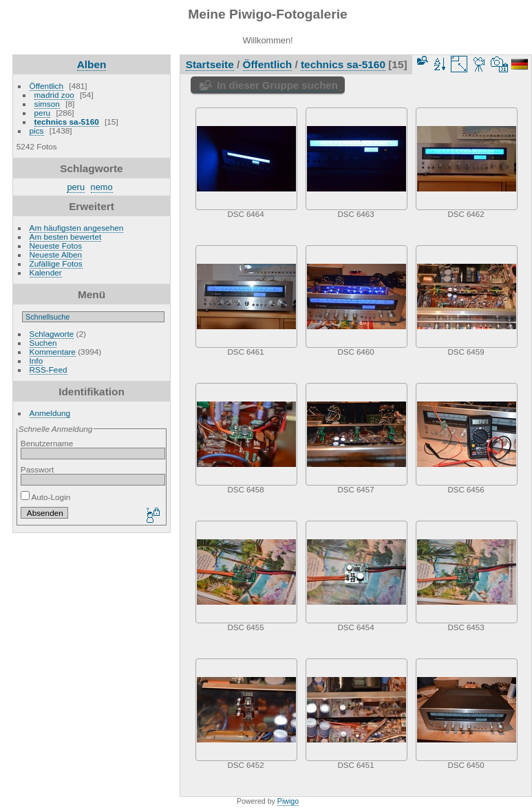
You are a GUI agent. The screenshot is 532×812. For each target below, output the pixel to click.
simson (47, 104)
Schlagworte (52, 334)
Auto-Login (46, 497)
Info (36, 361)
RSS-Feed (49, 369)
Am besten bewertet (66, 237)
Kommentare (53, 352)
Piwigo (288, 801)
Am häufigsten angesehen (77, 228)
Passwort (37, 469)
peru (43, 113)
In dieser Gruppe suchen (277, 85)
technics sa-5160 (67, 122)
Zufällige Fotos (56, 263)
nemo (102, 187)
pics (37, 131)
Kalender (46, 272)
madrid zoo (54, 95)
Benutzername (47, 443)
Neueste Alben (56, 254)
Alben (92, 64)
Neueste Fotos (56, 246)
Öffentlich (47, 86)
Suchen (43, 343)
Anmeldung (50, 413)
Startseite (210, 64)
